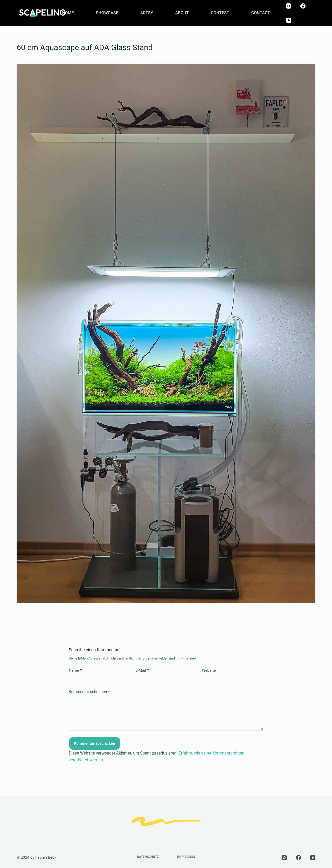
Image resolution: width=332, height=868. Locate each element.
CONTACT (261, 13)
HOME (68, 13)
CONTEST (220, 13)
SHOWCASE (107, 13)
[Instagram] (289, 6)
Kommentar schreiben (89, 692)
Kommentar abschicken (95, 743)
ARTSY (147, 13)
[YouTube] (289, 20)
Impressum (186, 857)
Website (209, 670)
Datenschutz (148, 857)
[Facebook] (303, 6)
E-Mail (142, 671)
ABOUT (182, 13)
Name (75, 671)
